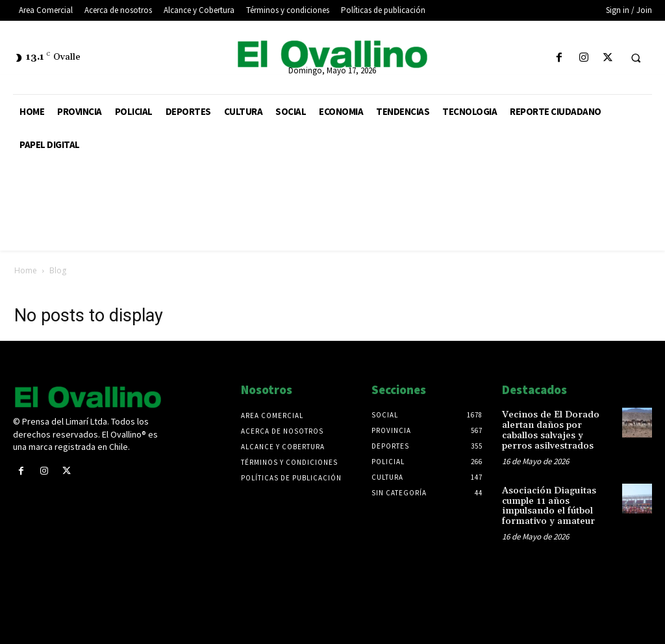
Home (26, 270)
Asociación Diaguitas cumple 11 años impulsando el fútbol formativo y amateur (546, 504)
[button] (636, 58)
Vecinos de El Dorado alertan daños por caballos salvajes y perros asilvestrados (558, 430)
